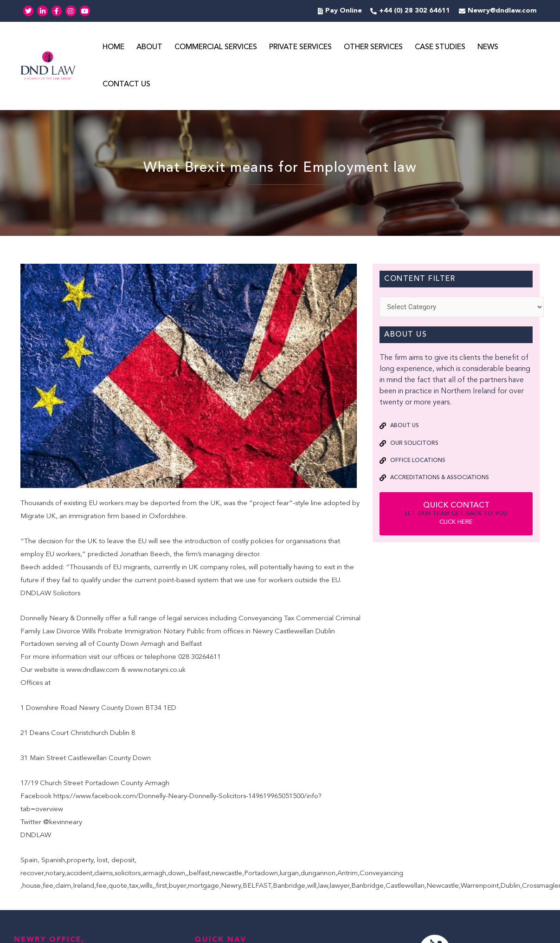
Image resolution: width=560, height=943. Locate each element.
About (149, 48)
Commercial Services (216, 48)
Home (113, 48)
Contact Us (126, 85)
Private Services (300, 48)
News (488, 48)
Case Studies (440, 48)
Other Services (373, 48)
